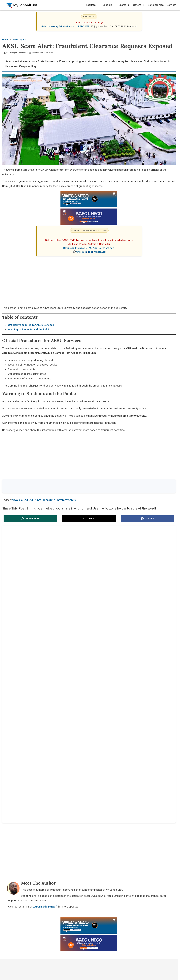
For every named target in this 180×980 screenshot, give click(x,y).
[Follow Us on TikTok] (81, 773)
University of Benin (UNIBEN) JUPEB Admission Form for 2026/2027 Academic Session (131, 620)
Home (61, 780)
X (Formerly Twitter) (45, 716)
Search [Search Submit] (165, 486)
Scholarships (156, 5)
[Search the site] (81, 487)
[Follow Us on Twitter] (88, 773)
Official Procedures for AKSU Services (31, 325)
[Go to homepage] (20, 5)
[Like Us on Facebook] (94, 773)
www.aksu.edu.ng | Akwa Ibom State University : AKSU (44, 500)
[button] (30, 519)
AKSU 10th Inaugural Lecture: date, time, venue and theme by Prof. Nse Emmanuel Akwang (45, 590)
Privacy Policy (113, 780)
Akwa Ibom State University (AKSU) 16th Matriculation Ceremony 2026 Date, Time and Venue (129, 590)
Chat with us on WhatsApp (91, 252)
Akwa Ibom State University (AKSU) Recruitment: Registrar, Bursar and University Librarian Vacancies (44, 561)
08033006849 (123, 26)
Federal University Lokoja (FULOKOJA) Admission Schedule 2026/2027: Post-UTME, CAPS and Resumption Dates (41, 620)
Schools (108, 5)
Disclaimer (92, 780)
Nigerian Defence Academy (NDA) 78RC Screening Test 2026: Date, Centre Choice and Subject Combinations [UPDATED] (131, 650)
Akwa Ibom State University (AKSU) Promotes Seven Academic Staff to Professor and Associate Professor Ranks (131, 561)
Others (138, 5)
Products (92, 5)
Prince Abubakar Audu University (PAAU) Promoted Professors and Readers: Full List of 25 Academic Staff (45, 650)
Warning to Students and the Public (29, 329)
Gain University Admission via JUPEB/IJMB (66, 26)
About (75, 780)
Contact (171, 5)
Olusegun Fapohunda (18, 53)
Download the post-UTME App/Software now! (89, 248)
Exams (124, 5)
